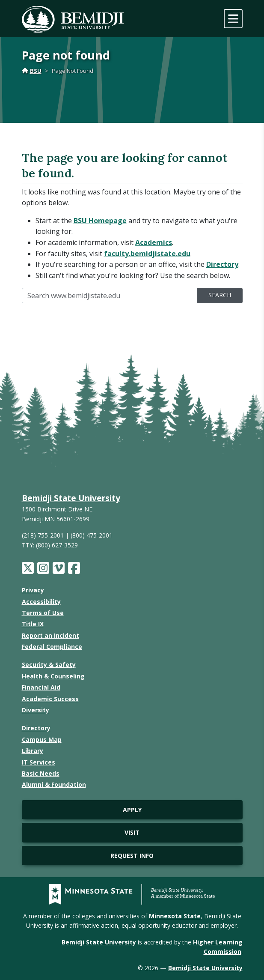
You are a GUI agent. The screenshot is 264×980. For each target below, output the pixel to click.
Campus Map (42, 739)
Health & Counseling (53, 676)
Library (33, 751)
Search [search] (220, 295)
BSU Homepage (100, 221)
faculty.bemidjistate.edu (147, 254)
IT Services (39, 762)
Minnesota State (175, 916)
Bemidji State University (71, 498)
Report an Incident (50, 635)
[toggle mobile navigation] (233, 19)
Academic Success (50, 699)
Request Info (132, 856)
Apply (132, 810)
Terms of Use (43, 613)
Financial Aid (41, 687)
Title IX (33, 624)
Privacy (33, 590)
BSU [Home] (32, 71)
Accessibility (41, 602)
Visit (132, 832)
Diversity (36, 710)
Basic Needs (41, 773)
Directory (222, 264)
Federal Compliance (52, 647)
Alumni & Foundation (54, 784)
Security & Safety (49, 665)
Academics (154, 242)
